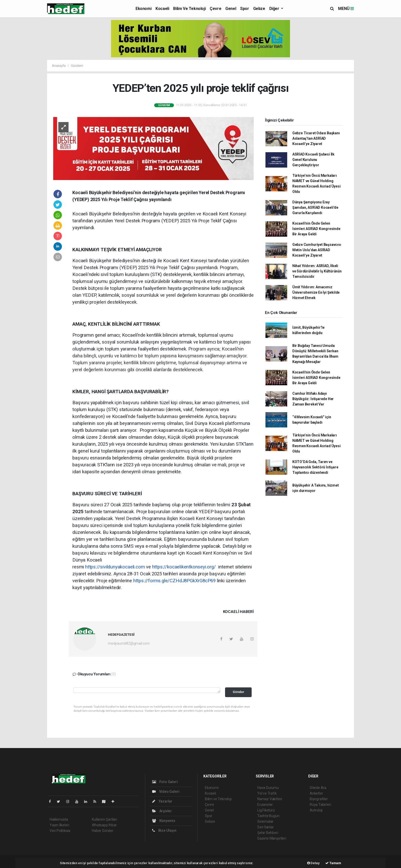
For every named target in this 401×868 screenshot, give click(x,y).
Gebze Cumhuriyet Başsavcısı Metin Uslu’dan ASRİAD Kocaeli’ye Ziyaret (317, 250)
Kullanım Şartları (104, 819)
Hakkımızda (59, 819)
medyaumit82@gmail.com (129, 643)
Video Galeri (166, 792)
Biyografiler (319, 799)
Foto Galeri (165, 782)
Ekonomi (143, 9)
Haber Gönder (103, 831)
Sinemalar (265, 821)
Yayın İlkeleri (59, 825)
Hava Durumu (268, 788)
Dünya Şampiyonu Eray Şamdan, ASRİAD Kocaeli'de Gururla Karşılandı (315, 207)
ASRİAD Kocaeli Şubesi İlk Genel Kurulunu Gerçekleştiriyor (313, 160)
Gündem (77, 66)
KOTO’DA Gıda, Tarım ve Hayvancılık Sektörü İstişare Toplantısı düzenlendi (315, 467)
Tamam (333, 863)
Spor (244, 9)
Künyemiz (164, 821)
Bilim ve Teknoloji (189, 9)
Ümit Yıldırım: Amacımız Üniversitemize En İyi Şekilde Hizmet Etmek (316, 292)
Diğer (275, 9)
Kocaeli (162, 9)
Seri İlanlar (266, 827)
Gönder (238, 692)
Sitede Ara (318, 788)
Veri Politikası (60, 831)
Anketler (316, 793)
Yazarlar (162, 801)
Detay (313, 863)
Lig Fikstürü (266, 810)
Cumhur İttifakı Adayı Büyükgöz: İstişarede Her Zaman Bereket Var (313, 399)
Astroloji (316, 810)
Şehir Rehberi (268, 833)
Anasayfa (59, 66)
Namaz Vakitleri (270, 799)
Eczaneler (265, 805)
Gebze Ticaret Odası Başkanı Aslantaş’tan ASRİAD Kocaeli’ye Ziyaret (316, 138)
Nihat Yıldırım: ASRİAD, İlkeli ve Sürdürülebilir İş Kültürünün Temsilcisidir (317, 271)
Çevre (215, 9)
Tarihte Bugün (268, 816)
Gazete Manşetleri (272, 838)
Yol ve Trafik (267, 793)
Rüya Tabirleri (320, 805)
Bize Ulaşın (164, 830)
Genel (231, 9)
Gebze (259, 9)
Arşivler (162, 811)
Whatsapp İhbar (104, 825)
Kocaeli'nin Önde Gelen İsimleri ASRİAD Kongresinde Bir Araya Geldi (316, 229)
